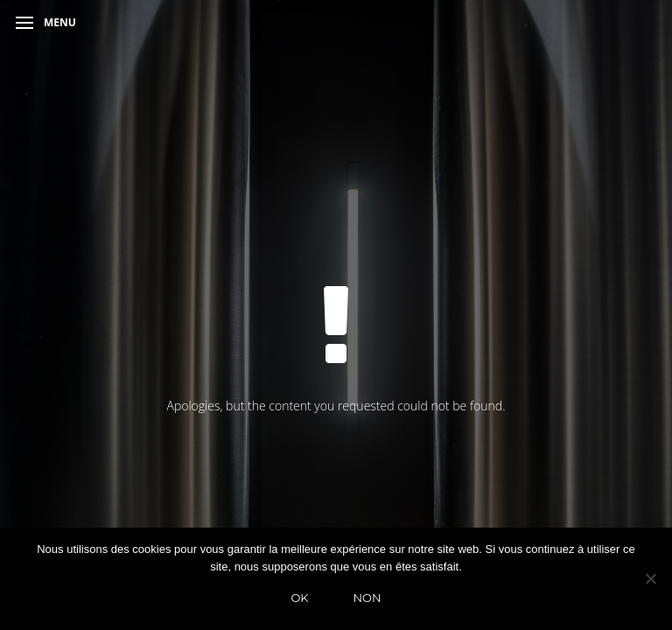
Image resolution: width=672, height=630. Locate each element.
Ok (299, 598)
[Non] (650, 578)
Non (367, 598)
